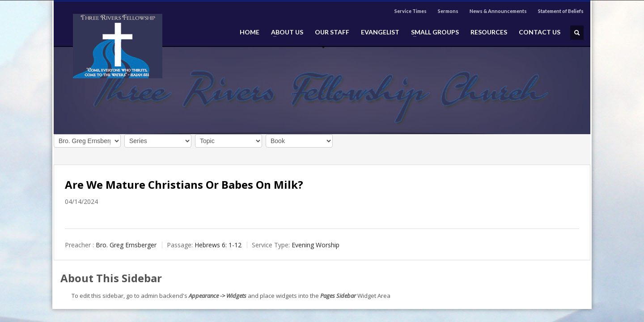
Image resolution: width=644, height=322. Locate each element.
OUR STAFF (332, 32)
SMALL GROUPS (432, 32)
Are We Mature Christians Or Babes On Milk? (184, 184)
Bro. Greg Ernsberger (126, 245)
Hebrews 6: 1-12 (218, 245)
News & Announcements (498, 11)
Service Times (411, 11)
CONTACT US (540, 32)
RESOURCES (489, 32)
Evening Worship (316, 245)
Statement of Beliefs (561, 11)
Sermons (448, 11)
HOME (250, 32)
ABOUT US (284, 32)
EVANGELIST (380, 32)
